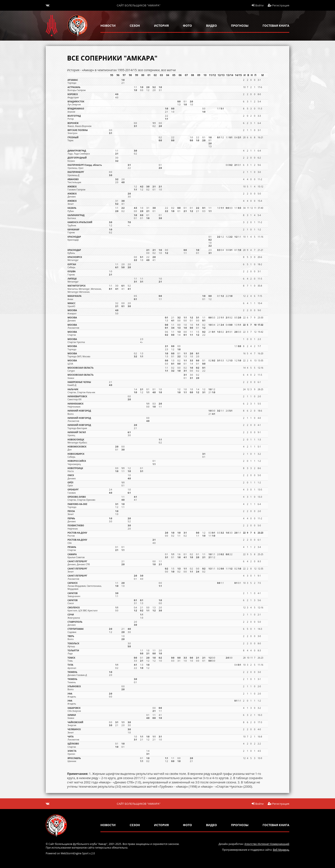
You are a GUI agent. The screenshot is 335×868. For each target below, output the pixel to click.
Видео (212, 26)
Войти (258, 5)
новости (108, 26)
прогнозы (240, 26)
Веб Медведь (281, 850)
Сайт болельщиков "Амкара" (139, 5)
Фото (187, 26)
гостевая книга (276, 26)
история (161, 26)
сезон (135, 26)
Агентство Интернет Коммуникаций (267, 844)
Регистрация (279, 5)
